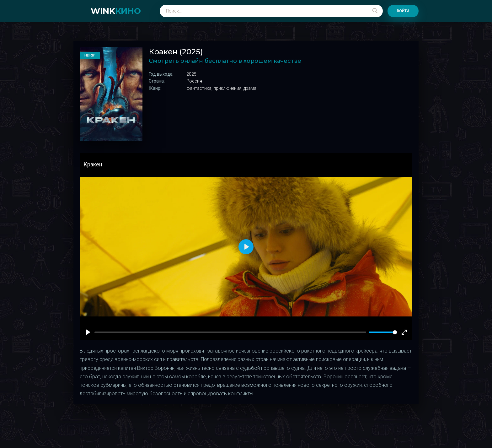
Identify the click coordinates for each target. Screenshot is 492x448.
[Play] (88, 332)
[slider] (383, 332)
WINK (116, 11)
